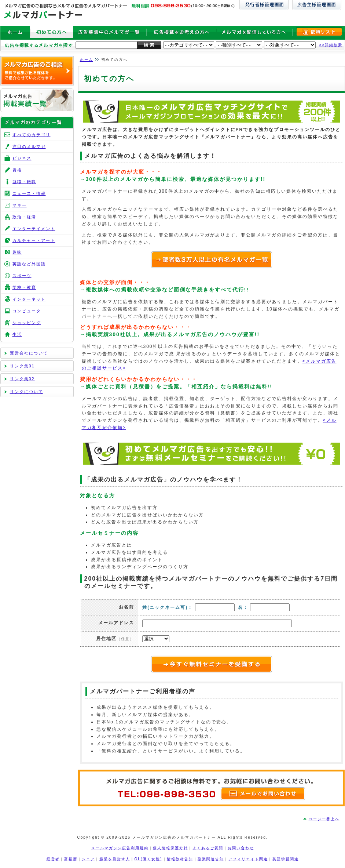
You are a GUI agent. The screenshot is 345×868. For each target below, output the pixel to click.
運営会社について (29, 353)
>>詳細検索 (331, 45)
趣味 (17, 252)
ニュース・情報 (29, 193)
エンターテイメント (34, 229)
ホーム (87, 60)
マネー (20, 205)
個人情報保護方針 (170, 848)
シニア (88, 859)
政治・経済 (24, 217)
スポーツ (22, 276)
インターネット (29, 299)
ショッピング (27, 323)
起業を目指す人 (115, 859)
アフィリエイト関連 (248, 859)
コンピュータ (27, 311)
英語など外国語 (29, 264)
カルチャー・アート (34, 240)
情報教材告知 (180, 859)
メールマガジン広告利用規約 (120, 848)
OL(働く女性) (148, 859)
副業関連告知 (211, 859)
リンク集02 (22, 379)
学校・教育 (24, 287)
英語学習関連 (286, 859)
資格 (17, 170)
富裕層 (71, 859)
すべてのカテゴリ (32, 135)
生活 (17, 334)
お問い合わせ (241, 848)
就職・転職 (24, 182)
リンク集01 (22, 366)
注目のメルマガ (29, 146)
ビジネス (22, 158)
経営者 (53, 859)
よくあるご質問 (208, 848)
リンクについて (27, 392)
